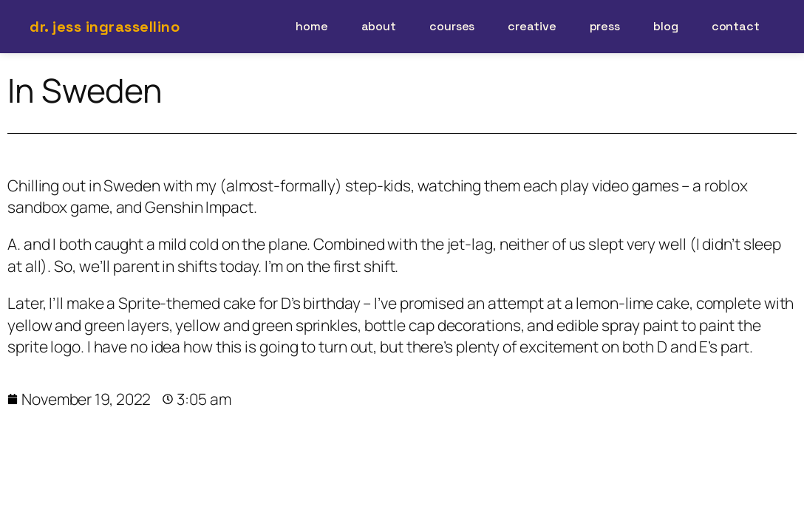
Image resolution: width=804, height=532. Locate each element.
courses (452, 26)
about (379, 26)
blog (666, 26)
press (605, 26)
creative (532, 26)
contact (736, 26)
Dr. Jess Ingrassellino (105, 27)
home (312, 26)
